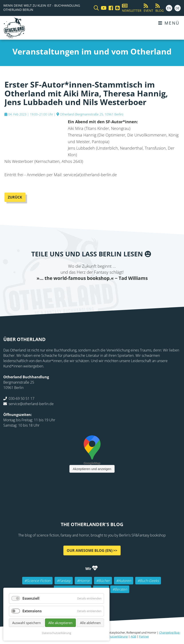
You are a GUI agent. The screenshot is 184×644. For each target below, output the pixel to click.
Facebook (70, 290)
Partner (144, 636)
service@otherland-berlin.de (31, 404)
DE (178, 8)
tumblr (114, 290)
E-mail (88, 290)
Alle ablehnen (90, 623)
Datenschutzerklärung (113, 636)
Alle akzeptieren (60, 623)
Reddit (96, 290)
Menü (169, 23)
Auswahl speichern (26, 623)
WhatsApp (105, 290)
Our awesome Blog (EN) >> (92, 550)
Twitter (79, 290)
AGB (133, 636)
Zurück (15, 197)
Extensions (32, 611)
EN (169, 8)
